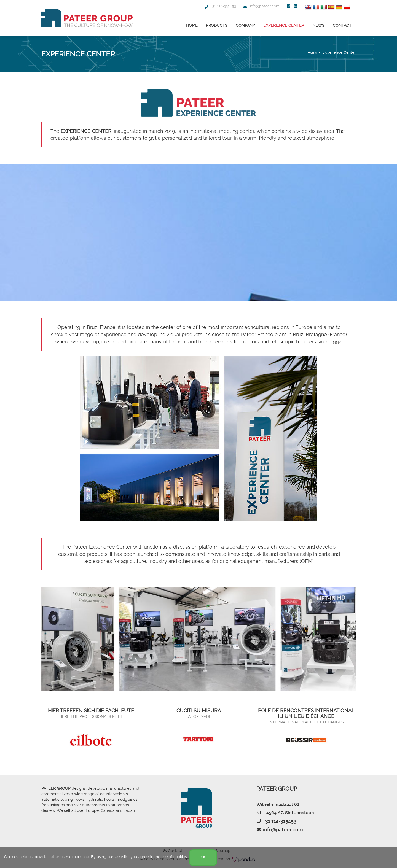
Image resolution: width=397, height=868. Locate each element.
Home (192, 25)
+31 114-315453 (220, 6)
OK (203, 857)
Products (217, 25)
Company (245, 25)
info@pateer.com (261, 6)
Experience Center (284, 25)
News (318, 25)
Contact (342, 25)
